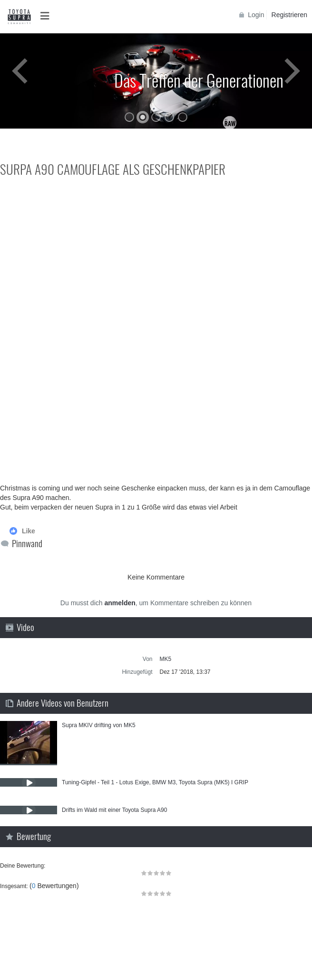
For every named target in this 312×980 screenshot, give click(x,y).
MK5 (166, 659)
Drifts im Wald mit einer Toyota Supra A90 (114, 810)
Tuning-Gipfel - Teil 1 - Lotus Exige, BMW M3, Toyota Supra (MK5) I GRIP (155, 782)
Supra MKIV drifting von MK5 (99, 725)
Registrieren (289, 15)
